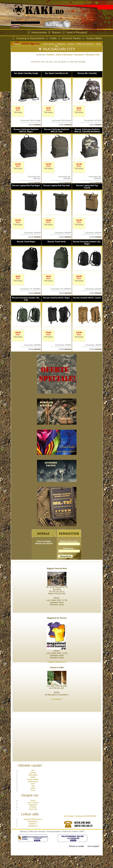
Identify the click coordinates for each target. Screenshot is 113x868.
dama (33, 788)
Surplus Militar (94, 38)
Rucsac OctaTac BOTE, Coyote (87, 298)
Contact (71, 44)
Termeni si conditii (76, 846)
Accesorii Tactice (71, 38)
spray (33, 777)
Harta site (33, 809)
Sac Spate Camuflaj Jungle (26, 73)
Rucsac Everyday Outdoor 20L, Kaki (26, 299)
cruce (33, 790)
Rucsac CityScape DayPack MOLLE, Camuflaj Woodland (87, 130)
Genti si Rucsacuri (77, 32)
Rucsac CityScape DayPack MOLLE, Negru (26, 130)
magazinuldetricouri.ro (33, 819)
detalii (35, 125)
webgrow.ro (33, 826)
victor (33, 784)
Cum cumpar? (93, 846)
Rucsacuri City (93, 55)
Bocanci (57, 32)
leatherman (33, 782)
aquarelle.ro (33, 821)
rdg (33, 786)
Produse (50, 55)
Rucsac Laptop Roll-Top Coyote (87, 187)
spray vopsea (33, 779)
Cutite (53, 38)
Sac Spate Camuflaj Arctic (57, 73)
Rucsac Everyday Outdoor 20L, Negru (87, 243)
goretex (33, 773)
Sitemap (23, 832)
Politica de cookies (70, 832)
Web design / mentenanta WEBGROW (80, 816)
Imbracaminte (39, 32)
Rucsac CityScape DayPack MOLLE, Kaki (56, 130)
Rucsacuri (79, 55)
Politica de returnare (85, 44)
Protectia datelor (54, 832)
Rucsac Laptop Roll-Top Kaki (57, 186)
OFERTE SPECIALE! (31, 44)
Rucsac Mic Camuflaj (87, 73)
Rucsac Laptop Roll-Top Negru (26, 186)
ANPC (82, 832)
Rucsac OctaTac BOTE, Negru (57, 298)
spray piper (33, 775)
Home (15, 44)
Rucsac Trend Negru (26, 242)
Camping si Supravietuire (30, 38)
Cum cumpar (49, 44)
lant (33, 771)
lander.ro (33, 824)
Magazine (61, 44)
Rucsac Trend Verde (57, 242)
